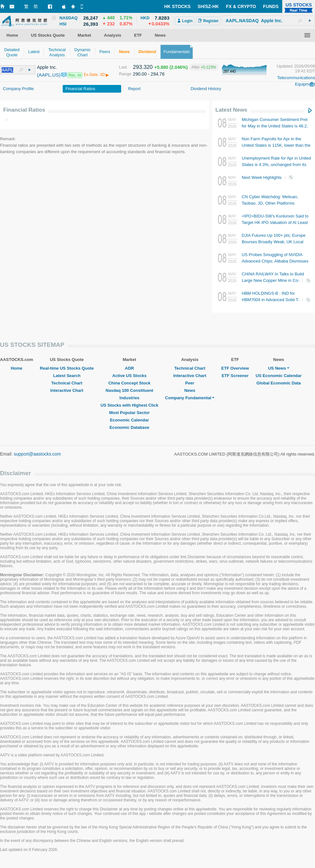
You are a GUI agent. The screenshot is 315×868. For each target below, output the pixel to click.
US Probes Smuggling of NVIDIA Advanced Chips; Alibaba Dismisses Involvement (275, 261)
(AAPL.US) (49, 75)
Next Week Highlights (270, 177)
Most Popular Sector (129, 413)
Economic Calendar (129, 420)
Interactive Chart (67, 390)
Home (16, 368)
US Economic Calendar (279, 376)
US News (279, 368)
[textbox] (269, 21)
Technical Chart (67, 383)
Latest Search (67, 376)
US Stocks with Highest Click (130, 405)
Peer (190, 383)
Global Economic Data (279, 383)
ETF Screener (235, 376)
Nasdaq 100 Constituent (130, 390)
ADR (130, 368)
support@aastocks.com (37, 454)
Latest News (231, 110)
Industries (130, 398)
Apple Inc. (47, 67)
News (190, 390)
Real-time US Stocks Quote (67, 368)
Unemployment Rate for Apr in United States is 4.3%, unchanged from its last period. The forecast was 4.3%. (276, 165)
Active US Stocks (129, 376)
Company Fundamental (190, 398)
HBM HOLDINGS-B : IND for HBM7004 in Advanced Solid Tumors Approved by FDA (276, 300)
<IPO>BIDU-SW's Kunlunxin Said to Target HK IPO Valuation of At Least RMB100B (275, 222)
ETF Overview (235, 368)
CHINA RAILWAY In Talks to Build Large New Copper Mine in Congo (273, 280)
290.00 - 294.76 (149, 74)
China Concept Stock (129, 383)
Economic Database (130, 427)
